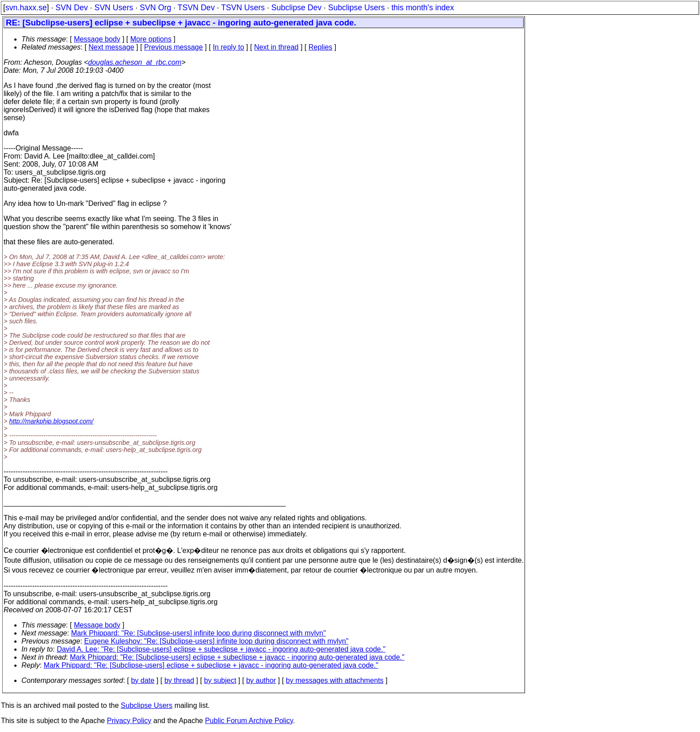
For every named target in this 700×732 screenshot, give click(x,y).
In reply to (229, 47)
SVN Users (114, 8)
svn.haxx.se (26, 8)
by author (261, 680)
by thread (179, 680)
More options (151, 39)
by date (142, 680)
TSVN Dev (196, 8)
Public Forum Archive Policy (249, 721)
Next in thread (276, 47)
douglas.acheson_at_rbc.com (135, 62)
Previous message (174, 47)
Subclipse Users (356, 8)
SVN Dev (71, 8)
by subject (220, 680)
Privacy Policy (129, 721)
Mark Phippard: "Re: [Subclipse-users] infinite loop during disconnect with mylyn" (198, 633)
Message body (97, 39)
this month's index (423, 8)
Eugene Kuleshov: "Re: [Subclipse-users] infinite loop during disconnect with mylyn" (217, 641)
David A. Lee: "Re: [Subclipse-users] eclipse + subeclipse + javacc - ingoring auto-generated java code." (221, 649)
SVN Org (155, 8)
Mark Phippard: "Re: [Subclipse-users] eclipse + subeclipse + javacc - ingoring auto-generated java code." (237, 657)
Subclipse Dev (296, 8)
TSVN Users (243, 8)
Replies (320, 47)
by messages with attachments (335, 680)
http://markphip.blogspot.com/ (51, 421)
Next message (111, 47)
